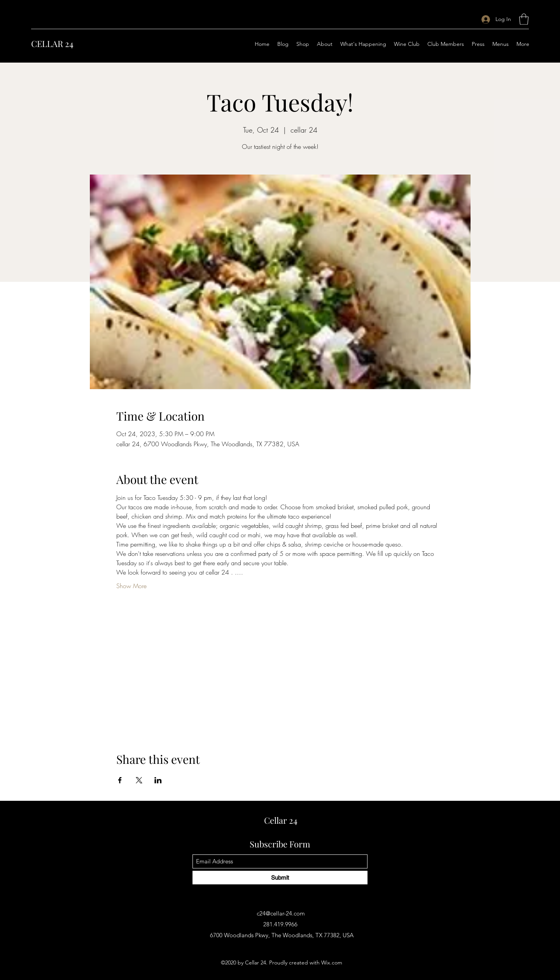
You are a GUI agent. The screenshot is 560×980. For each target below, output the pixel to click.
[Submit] (280, 878)
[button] (524, 19)
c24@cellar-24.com (281, 913)
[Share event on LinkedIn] (158, 780)
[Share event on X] (139, 780)
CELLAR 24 (52, 44)
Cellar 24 (281, 820)
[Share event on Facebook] (120, 780)
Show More (131, 586)
